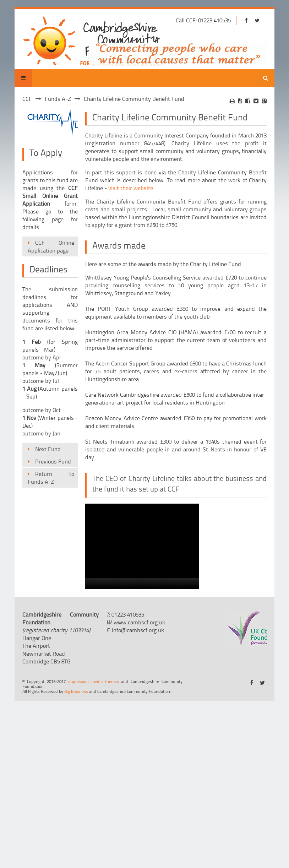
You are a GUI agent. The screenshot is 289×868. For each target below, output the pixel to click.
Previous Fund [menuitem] (53, 461)
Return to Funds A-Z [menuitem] (51, 478)
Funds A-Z (58, 99)
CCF (27, 99)
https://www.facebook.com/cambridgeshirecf (246, 20)
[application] (142, 546)
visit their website (131, 188)
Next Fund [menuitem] (48, 449)
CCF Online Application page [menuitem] (51, 246)
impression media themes (94, 681)
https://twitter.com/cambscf (257, 20)
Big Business (76, 691)
